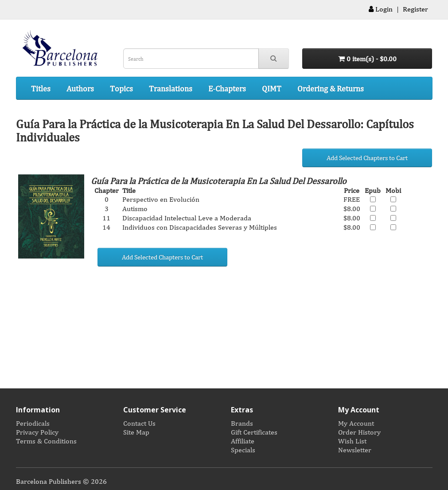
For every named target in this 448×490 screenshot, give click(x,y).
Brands (242, 423)
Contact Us (139, 423)
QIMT (272, 88)
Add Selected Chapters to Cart (367, 158)
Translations (171, 88)
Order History (359, 432)
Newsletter (355, 450)
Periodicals (33, 423)
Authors (80, 88)
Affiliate (243, 441)
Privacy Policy (37, 432)
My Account (356, 423)
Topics (121, 88)
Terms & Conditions (46, 441)
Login (381, 9)
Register (415, 9)
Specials (243, 450)
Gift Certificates (254, 432)
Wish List (352, 441)
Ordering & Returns (331, 88)
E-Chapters (227, 88)
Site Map (136, 432)
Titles (41, 88)
